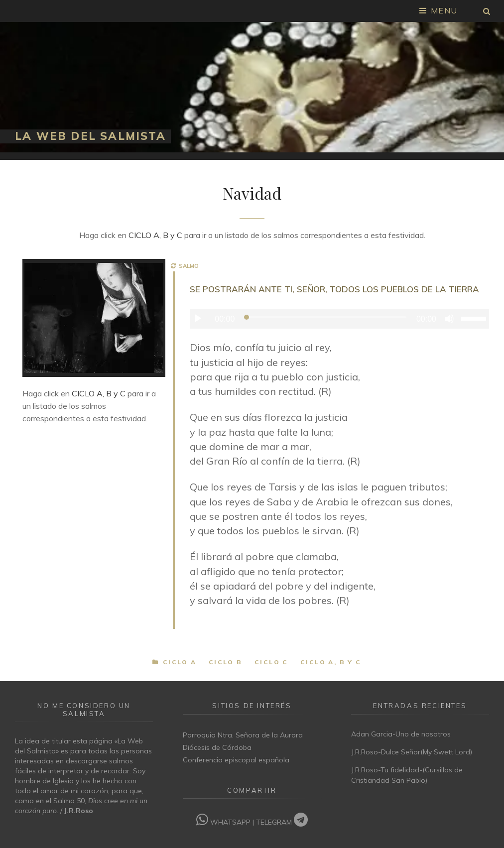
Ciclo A (180, 662)
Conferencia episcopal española (236, 760)
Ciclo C (271, 662)
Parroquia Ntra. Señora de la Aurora (243, 735)
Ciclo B (226, 662)
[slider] (325, 317)
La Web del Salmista (90, 136)
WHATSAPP (224, 822)
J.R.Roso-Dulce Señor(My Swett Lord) (412, 752)
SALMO (187, 266)
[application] (339, 319)
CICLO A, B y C (155, 235)
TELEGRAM (282, 822)
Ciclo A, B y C (331, 662)
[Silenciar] (449, 319)
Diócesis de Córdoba (217, 747)
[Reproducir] (198, 319)
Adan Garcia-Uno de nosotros (401, 734)
